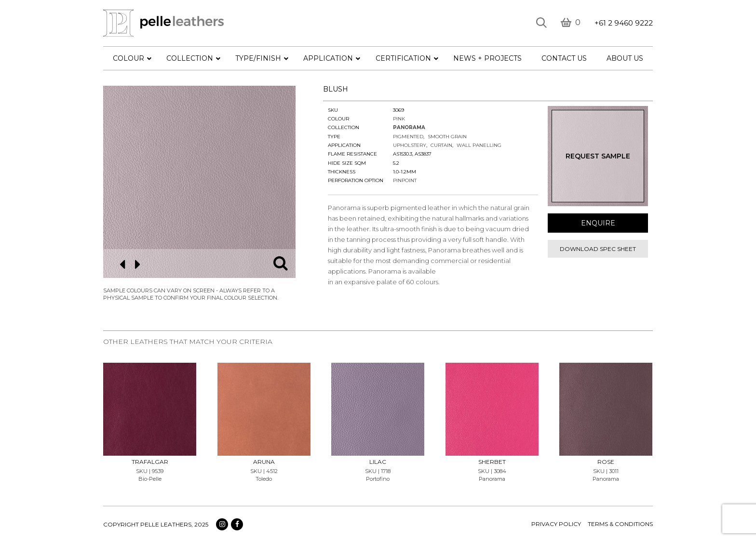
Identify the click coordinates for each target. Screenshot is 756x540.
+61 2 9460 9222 (624, 23)
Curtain (441, 145)
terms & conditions (620, 524)
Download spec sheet (598, 249)
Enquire (598, 223)
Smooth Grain (447, 137)
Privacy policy (556, 524)
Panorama (409, 127)
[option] (199, 182)
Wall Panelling (479, 145)
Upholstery (410, 145)
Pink (399, 119)
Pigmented (408, 137)
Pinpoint (405, 180)
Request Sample (598, 156)
